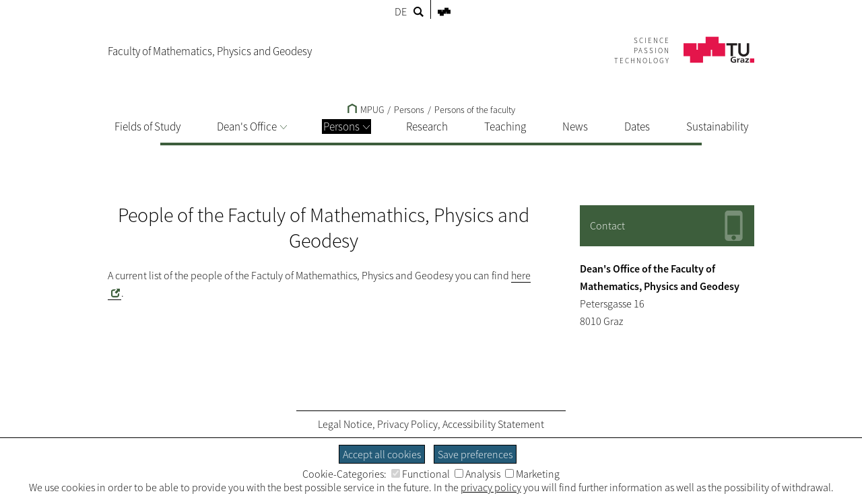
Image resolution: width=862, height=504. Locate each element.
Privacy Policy (407, 424)
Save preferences (475, 454)
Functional (421, 474)
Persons (346, 127)
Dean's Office (252, 127)
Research (427, 127)
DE (401, 11)
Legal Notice (345, 424)
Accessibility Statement (493, 424)
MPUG (366, 110)
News (575, 127)
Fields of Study (147, 127)
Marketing (532, 474)
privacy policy (491, 487)
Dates (637, 127)
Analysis (477, 474)
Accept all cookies (382, 454)
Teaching (505, 127)
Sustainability (717, 127)
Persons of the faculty (475, 110)
